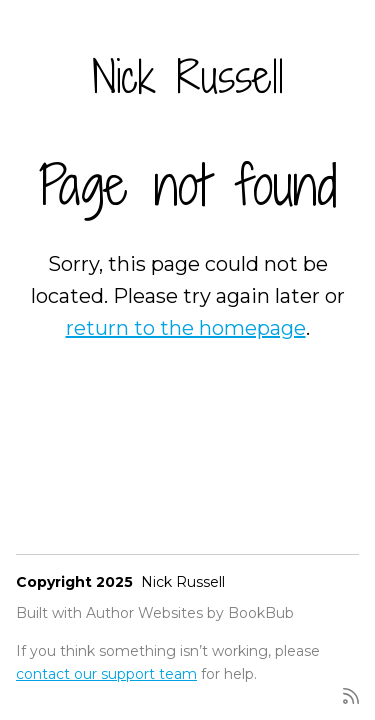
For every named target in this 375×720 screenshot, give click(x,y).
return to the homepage (186, 328)
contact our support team (106, 674)
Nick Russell (188, 76)
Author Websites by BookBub (190, 613)
